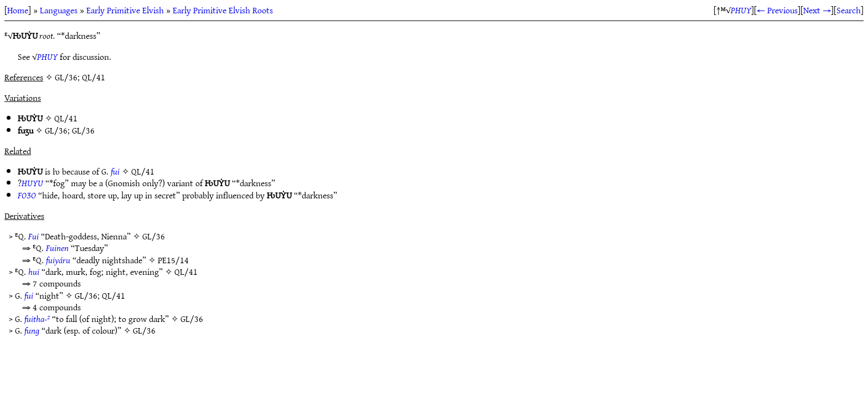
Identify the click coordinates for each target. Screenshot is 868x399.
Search (849, 10)
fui (115, 171)
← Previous (777, 10)
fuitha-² (37, 319)
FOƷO (27, 195)
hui (34, 272)
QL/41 (66, 118)
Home (18, 10)
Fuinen (57, 248)
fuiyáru (58, 260)
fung (32, 330)
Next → (817, 10)
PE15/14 (173, 260)
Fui (33, 236)
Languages (59, 10)
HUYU (32, 183)
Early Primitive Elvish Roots (223, 10)
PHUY (741, 10)
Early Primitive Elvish (125, 10)
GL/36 (56, 130)
